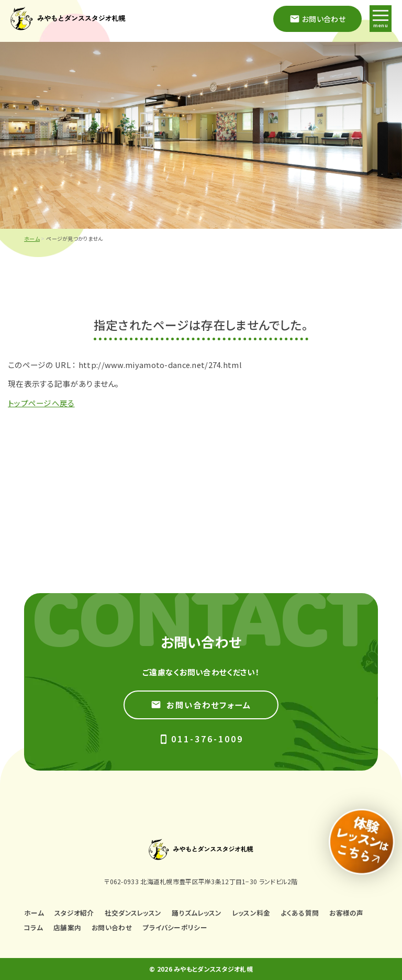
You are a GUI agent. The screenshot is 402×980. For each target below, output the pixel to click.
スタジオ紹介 (74, 913)
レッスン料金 (252, 913)
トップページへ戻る (41, 403)
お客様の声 (346, 913)
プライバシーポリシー (175, 927)
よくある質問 (300, 913)
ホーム (32, 238)
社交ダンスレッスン (133, 913)
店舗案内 (67, 927)
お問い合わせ (112, 927)
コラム (33, 927)
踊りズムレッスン (197, 913)
